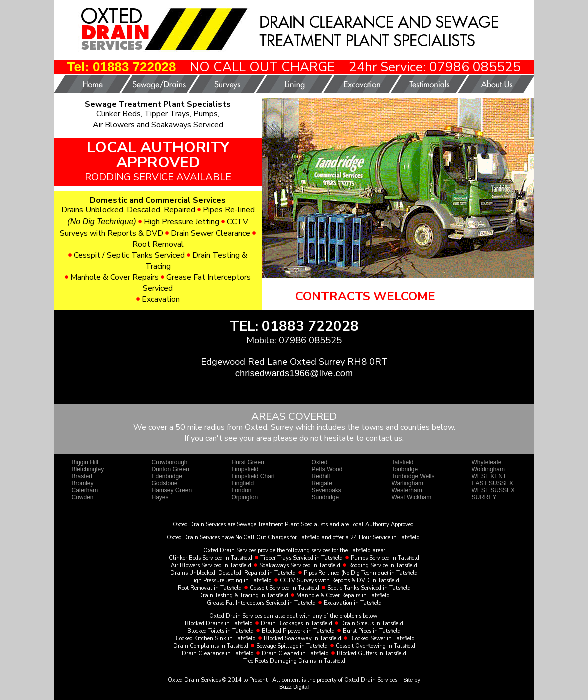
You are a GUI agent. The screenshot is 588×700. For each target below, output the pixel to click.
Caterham (85, 490)
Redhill (321, 476)
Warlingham (408, 483)
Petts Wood (327, 469)
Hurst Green (248, 462)
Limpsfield (245, 469)
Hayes (160, 497)
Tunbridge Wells (413, 476)
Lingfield (243, 483)
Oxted (320, 462)
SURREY (484, 497)
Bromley (83, 483)
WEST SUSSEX (493, 490)
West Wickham (412, 497)
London (242, 490)
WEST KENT (489, 476)
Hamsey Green (172, 490)
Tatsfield (403, 462)
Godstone (165, 483)
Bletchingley (88, 469)
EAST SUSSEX (492, 483)
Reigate (322, 483)
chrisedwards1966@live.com (294, 373)
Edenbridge (167, 476)
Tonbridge (405, 469)
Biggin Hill (85, 462)
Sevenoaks (326, 490)
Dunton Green (171, 469)
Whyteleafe (487, 462)
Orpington (245, 497)
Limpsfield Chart (254, 476)
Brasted (82, 476)
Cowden (83, 497)
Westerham (407, 490)
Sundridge (325, 497)
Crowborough (170, 462)
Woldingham (488, 469)
